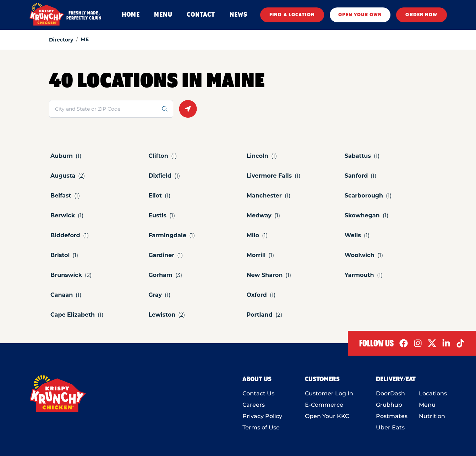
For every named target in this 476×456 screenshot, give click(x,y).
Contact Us (258, 393)
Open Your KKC (327, 416)
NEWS (239, 15)
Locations (433, 393)
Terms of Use (261, 427)
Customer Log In (329, 393)
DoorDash (390, 393)
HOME (131, 15)
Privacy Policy (262, 416)
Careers (254, 405)
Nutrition (432, 416)
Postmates (392, 416)
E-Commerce (324, 405)
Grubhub (389, 405)
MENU (163, 15)
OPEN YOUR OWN (360, 15)
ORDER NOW (421, 15)
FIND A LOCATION (292, 15)
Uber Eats (390, 427)
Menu (427, 405)
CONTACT (201, 15)
